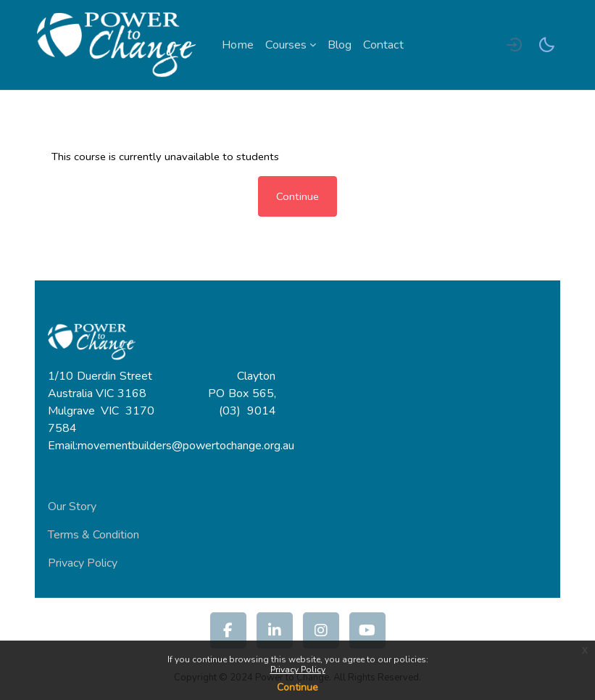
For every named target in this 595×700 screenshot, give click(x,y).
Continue (297, 687)
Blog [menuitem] (340, 45)
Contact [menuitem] (383, 45)
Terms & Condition (93, 535)
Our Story (72, 507)
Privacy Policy (298, 670)
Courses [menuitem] (286, 45)
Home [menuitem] (238, 45)
